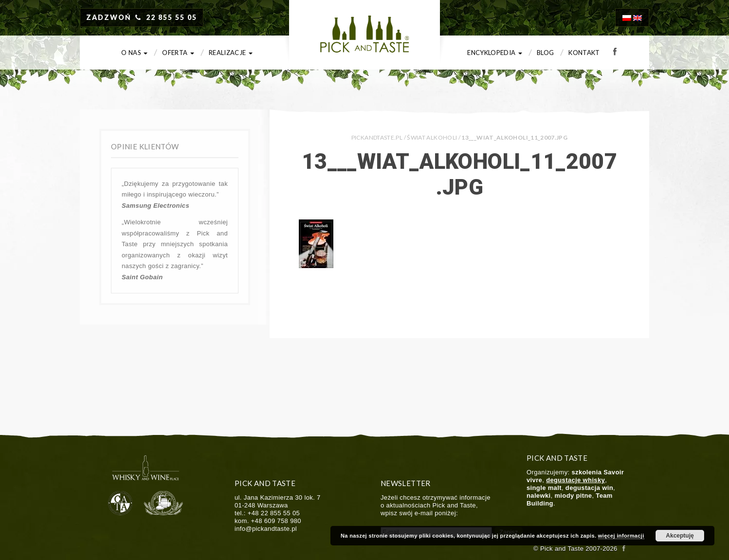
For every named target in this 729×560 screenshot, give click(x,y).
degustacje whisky (575, 480)
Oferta (178, 53)
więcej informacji (621, 536)
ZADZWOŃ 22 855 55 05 (142, 17)
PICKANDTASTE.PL (377, 137)
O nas (134, 53)
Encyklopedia (495, 53)
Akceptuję (680, 536)
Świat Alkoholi (432, 137)
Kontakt (584, 53)
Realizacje (231, 53)
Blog (545, 53)
